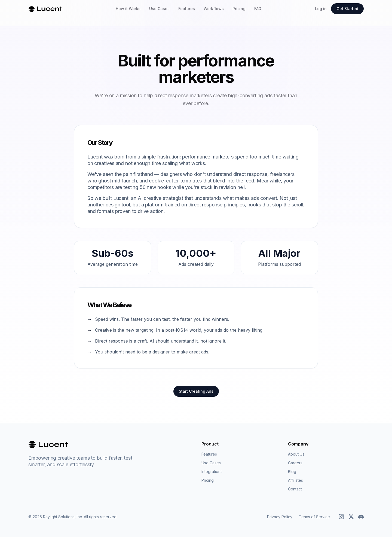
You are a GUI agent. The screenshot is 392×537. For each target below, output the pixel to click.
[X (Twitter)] (351, 517)
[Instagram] (341, 517)
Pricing (239, 9)
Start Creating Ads (196, 391)
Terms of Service (314, 517)
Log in (321, 9)
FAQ (258, 9)
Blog (292, 472)
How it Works (128, 9)
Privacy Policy (280, 517)
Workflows (214, 9)
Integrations (212, 472)
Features (187, 9)
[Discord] (361, 517)
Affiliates (295, 480)
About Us (296, 454)
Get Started (347, 9)
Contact (295, 489)
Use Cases (159, 9)
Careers (295, 463)
